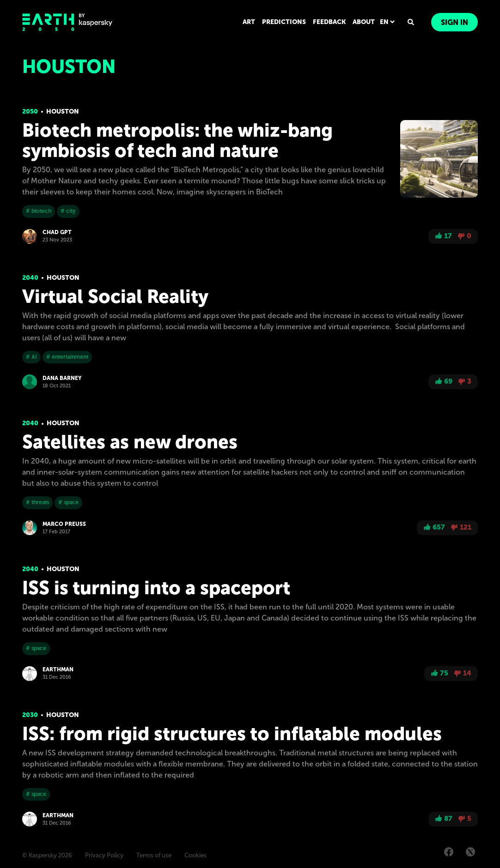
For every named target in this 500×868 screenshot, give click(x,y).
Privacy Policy (104, 855)
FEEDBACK (329, 22)
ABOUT (364, 22)
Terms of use (154, 855)
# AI (31, 357)
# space (68, 502)
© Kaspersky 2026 (47, 855)
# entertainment (67, 357)
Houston (63, 112)
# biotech (39, 211)
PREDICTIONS (284, 22)
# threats (37, 502)
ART (249, 22)
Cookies (195, 855)
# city (68, 211)
